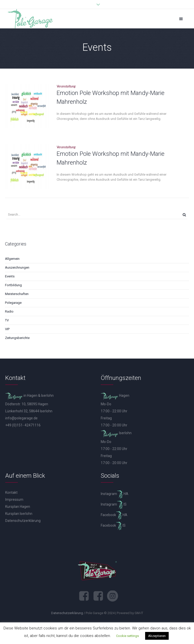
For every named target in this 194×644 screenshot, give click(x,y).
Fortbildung (13, 285)
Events (10, 276)
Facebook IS (113, 525)
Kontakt (11, 492)
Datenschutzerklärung (23, 521)
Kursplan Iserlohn (19, 514)
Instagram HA (115, 494)
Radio (9, 311)
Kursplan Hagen (18, 507)
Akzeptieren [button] (157, 636)
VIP (7, 329)
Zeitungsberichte (17, 338)
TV (7, 320)
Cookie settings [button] (127, 636)
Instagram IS (114, 504)
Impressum (14, 500)
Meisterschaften (17, 294)
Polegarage (13, 303)
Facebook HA (114, 515)
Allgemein (12, 259)
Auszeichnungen (17, 267)
